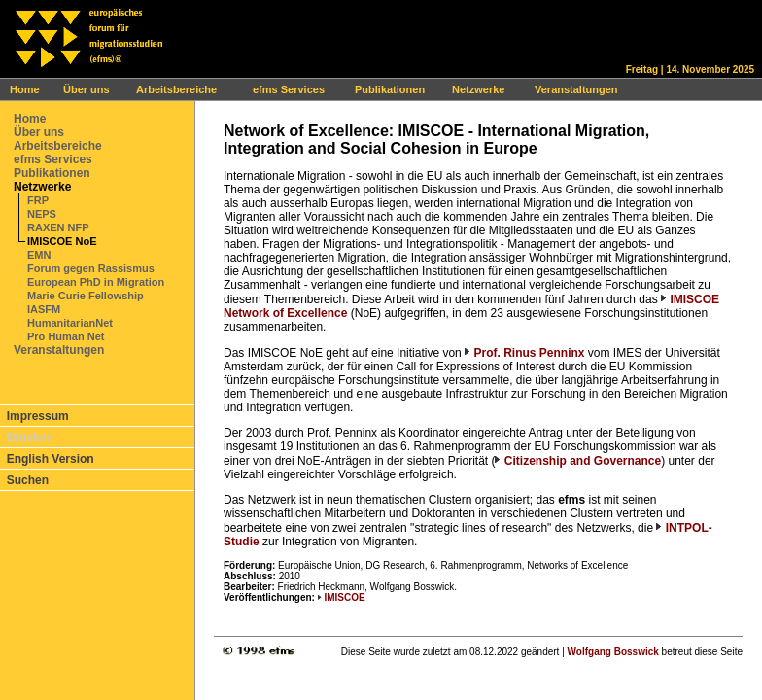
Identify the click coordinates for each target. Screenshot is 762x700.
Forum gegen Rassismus (91, 268)
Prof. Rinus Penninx (529, 353)
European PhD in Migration (96, 282)
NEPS (42, 214)
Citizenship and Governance (581, 461)
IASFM (44, 309)
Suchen (28, 480)
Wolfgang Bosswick (613, 652)
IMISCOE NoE (62, 241)
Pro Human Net (66, 336)
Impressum (38, 416)
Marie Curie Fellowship (86, 296)
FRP (38, 200)
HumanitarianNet (70, 323)
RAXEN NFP (58, 227)
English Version (51, 459)
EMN (39, 255)
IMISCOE (344, 597)
